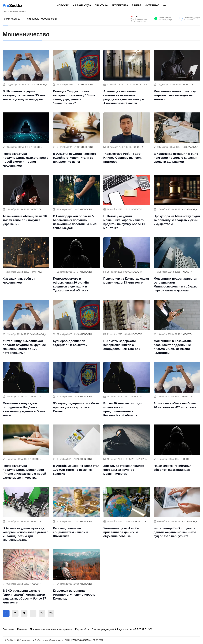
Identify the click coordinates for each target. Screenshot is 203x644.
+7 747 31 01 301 (143, 629)
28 (51, 613)
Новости (63, 5)
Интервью (152, 5)
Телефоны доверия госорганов (192, 19)
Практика (101, 5)
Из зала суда (82, 5)
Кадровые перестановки (42, 19)
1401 (137, 16)
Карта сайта (82, 629)
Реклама (22, 629)
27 (42, 613)
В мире (136, 5)
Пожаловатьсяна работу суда (165, 19)
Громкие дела (11, 19)
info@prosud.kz (124, 629)
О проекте (9, 629)
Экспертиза (120, 5)
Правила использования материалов (51, 629)
